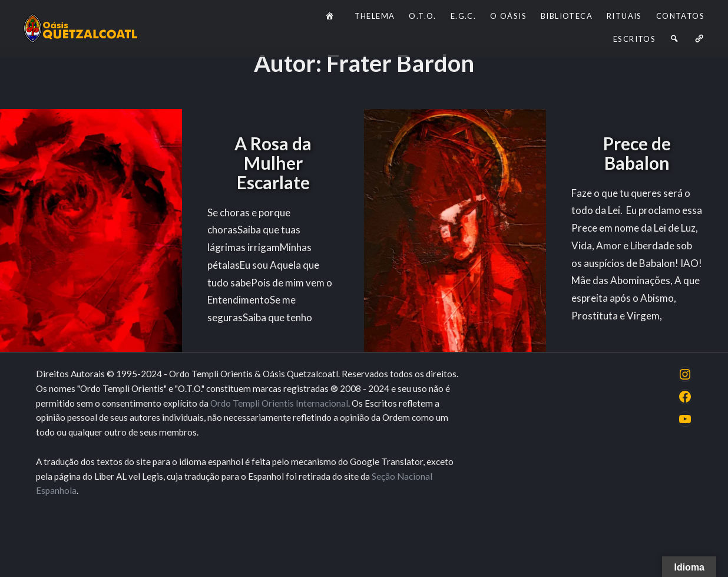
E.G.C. (463, 16)
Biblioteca (567, 16)
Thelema (375, 16)
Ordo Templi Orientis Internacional (279, 403)
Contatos (680, 16)
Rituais (624, 16)
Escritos (634, 39)
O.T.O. (422, 16)
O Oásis (508, 16)
